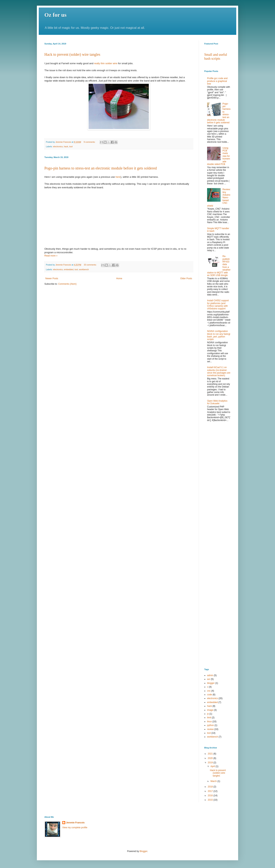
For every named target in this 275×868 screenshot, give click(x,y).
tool (71, 146)
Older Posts (186, 278)
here (118, 177)
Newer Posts (52, 278)
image (210, 710)
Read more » (51, 256)
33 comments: (90, 265)
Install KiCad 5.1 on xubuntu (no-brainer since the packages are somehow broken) (219, 371)
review (210, 729)
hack (66, 146)
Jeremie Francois (75, 823)
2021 (211, 754)
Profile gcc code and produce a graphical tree (217, 81)
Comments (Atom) (67, 284)
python (210, 725)
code (210, 695)
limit (209, 718)
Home (119, 278)
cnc (209, 691)
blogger (211, 683)
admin (210, 675)
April (213, 766)
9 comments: (90, 142)
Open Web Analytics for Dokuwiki (217, 402)
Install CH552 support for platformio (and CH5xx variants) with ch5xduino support (218, 305)
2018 (211, 787)
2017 (211, 791)
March (214, 781)
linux (209, 722)
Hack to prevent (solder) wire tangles (72, 54)
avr (209, 679)
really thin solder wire (106, 63)
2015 (211, 800)
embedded (69, 269)
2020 (211, 758)
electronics (58, 146)
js (208, 714)
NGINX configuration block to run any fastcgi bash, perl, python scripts (219, 335)
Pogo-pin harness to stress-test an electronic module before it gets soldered (101, 168)
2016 (211, 796)
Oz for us (55, 15)
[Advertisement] (217, 485)
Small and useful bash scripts (216, 57)
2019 (211, 763)
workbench (84, 269)
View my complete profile (75, 828)
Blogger (143, 851)
